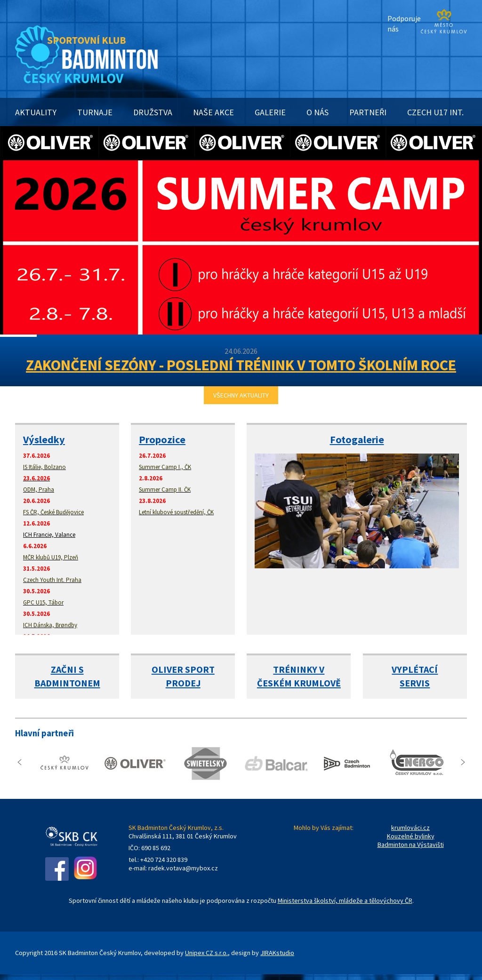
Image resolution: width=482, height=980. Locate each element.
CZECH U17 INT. (435, 112)
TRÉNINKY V (299, 669)
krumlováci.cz (410, 828)
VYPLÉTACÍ (415, 669)
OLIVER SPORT (183, 669)
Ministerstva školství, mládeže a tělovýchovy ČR (345, 900)
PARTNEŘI (368, 112)
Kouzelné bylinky (411, 836)
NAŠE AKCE (213, 112)
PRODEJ (183, 683)
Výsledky (44, 439)
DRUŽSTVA (153, 112)
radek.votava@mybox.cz (183, 868)
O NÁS (317, 112)
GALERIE (270, 112)
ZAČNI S (67, 669)
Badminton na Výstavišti (411, 845)
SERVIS (415, 683)
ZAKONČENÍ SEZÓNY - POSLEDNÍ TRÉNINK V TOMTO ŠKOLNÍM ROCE (241, 365)
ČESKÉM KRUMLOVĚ (299, 683)
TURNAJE (95, 112)
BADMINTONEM (67, 683)
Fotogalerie (357, 439)
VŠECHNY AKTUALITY (241, 395)
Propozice (162, 439)
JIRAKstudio (277, 953)
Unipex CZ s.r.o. (206, 953)
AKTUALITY (36, 112)
